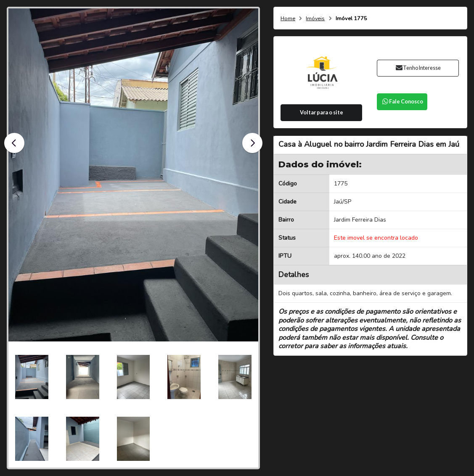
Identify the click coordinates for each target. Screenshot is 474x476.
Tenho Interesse (418, 68)
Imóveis (315, 19)
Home (288, 19)
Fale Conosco (402, 102)
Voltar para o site (322, 112)
